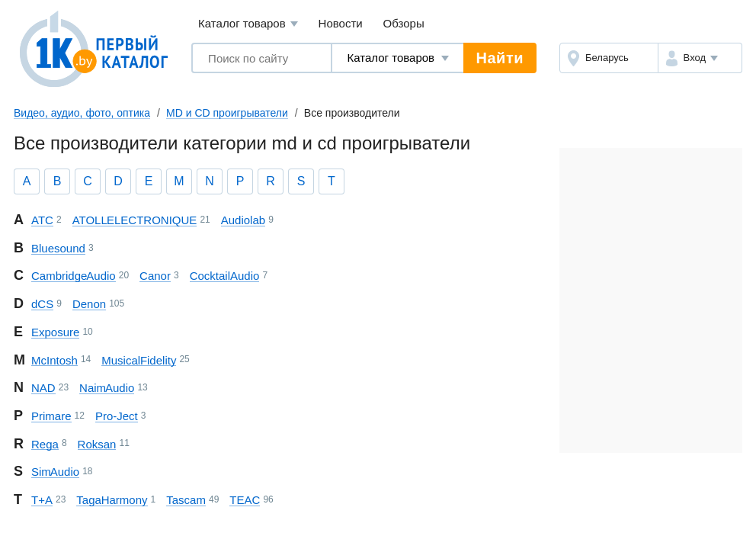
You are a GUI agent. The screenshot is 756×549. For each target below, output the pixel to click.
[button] (700, 58)
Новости (341, 23)
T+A (42, 500)
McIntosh (54, 360)
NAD (43, 388)
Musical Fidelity (139, 360)
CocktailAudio (225, 276)
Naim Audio (107, 388)
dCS (42, 304)
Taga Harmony (112, 500)
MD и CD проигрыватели (227, 113)
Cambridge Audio (74, 276)
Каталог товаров (248, 24)
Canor (155, 276)
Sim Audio (55, 472)
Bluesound (58, 248)
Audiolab (243, 220)
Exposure (55, 332)
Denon (89, 304)
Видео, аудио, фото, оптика (82, 113)
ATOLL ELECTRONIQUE (135, 220)
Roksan (97, 444)
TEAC (245, 500)
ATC (42, 220)
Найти (500, 58)
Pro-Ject (117, 416)
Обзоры (404, 23)
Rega (45, 444)
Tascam (186, 500)
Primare (51, 416)
